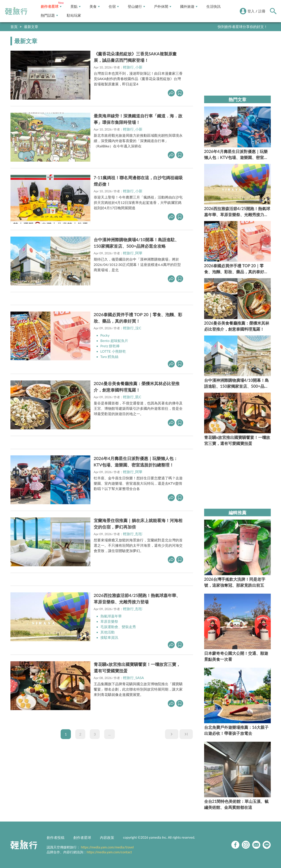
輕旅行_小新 (133, 67)
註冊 (262, 11)
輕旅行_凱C (132, 397)
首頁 (14, 27)
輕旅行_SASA (134, 678)
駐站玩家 (74, 15)
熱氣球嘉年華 (111, 616)
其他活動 (108, 632)
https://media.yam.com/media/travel (107, 847)
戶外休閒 (163, 7)
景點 (76, 7)
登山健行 (136, 7)
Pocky (105, 335)
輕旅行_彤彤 (133, 534)
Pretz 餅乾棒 (110, 346)
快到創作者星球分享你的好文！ (243, 27)
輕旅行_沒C (132, 328)
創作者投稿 (56, 837)
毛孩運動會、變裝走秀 (118, 627)
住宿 (114, 7)
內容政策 (107, 837)
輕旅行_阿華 (133, 253)
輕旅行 (16, 11)
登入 (251, 11)
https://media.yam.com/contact (109, 852)
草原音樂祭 (109, 621)
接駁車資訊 (109, 637)
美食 (95, 7)
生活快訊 (213, 7)
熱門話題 (49, 15)
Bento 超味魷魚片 (114, 341)
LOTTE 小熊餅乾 (113, 351)
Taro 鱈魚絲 (110, 357)
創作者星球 (51, 7)
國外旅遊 (189, 7)
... (109, 734)
